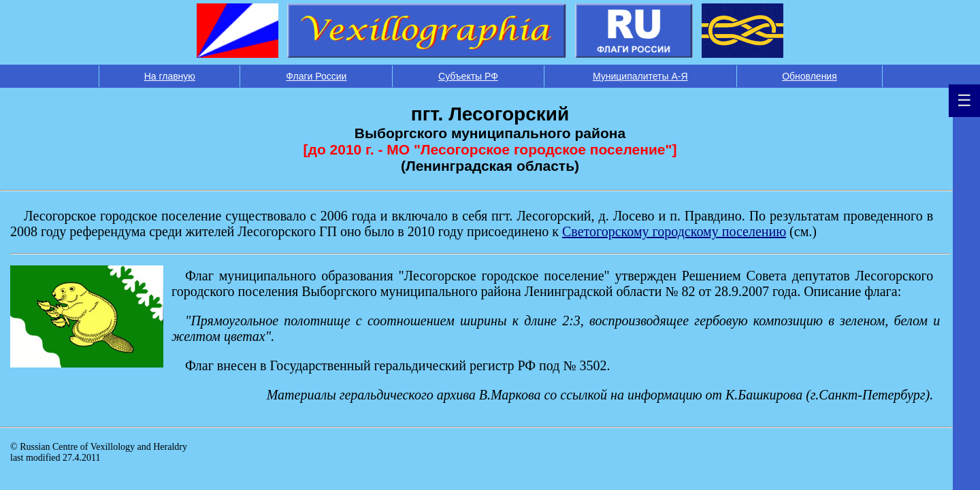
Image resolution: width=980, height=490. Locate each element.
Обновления (810, 76)
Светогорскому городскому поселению (674, 231)
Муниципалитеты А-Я (640, 76)
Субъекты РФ (468, 76)
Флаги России (316, 76)
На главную (170, 76)
